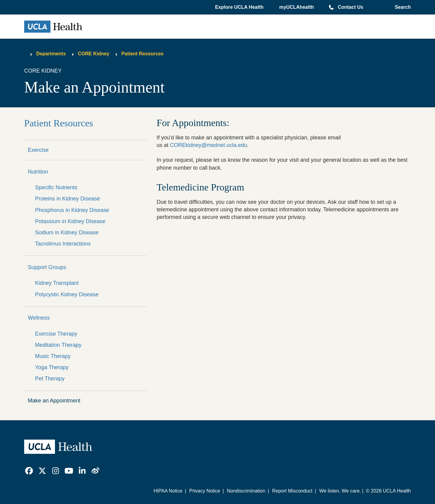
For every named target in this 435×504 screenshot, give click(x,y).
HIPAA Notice (168, 491)
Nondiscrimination (246, 491)
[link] (29, 471)
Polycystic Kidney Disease (67, 294)
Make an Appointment (54, 401)
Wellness (39, 318)
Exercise (38, 150)
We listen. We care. (340, 491)
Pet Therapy (50, 379)
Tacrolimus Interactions (63, 244)
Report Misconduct (292, 491)
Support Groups (47, 267)
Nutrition (38, 172)
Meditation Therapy (58, 345)
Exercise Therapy (56, 334)
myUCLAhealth (296, 7)
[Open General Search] (402, 7)
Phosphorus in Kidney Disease (72, 210)
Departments (51, 54)
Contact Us (350, 7)
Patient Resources (143, 54)
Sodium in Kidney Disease (67, 232)
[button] (240, 7)
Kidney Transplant (57, 283)
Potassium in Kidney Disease (70, 221)
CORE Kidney (94, 54)
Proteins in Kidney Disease (68, 199)
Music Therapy (53, 356)
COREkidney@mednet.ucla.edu (208, 145)
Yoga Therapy (52, 367)
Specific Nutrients (56, 187)
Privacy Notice (205, 491)
